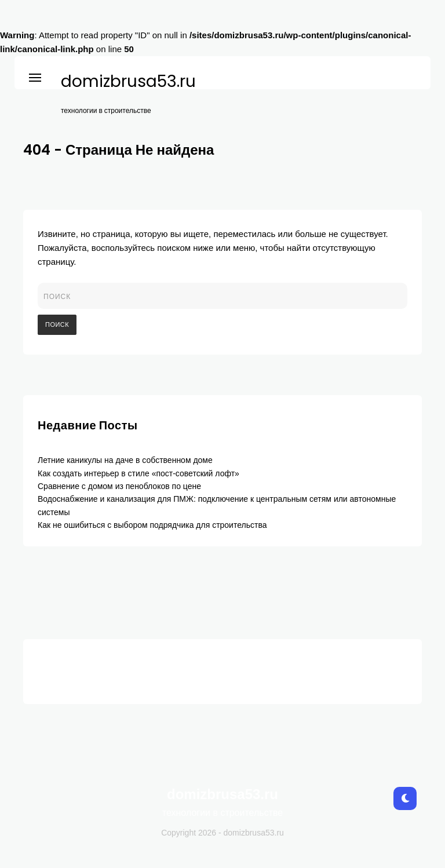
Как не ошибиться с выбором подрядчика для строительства (152, 525)
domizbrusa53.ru (128, 82)
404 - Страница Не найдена (118, 150)
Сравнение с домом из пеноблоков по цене (119, 486)
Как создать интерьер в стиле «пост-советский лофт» (138, 473)
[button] (35, 76)
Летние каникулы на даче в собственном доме (125, 460)
